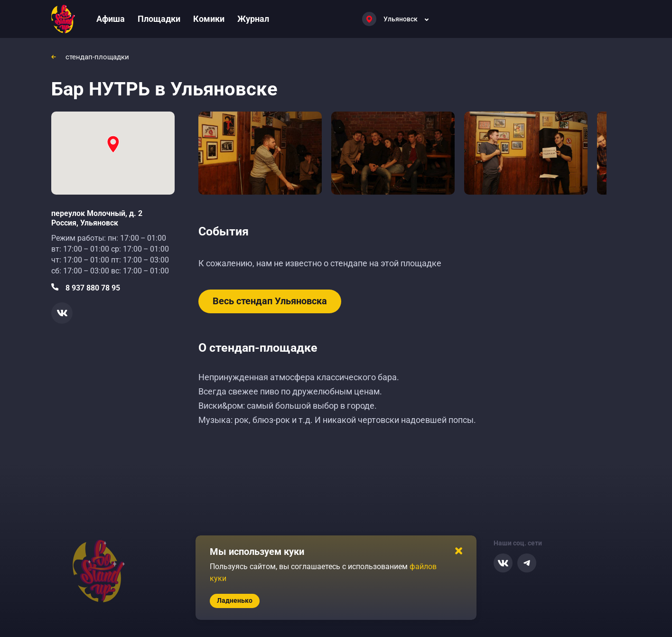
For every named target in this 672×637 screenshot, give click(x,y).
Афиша (111, 19)
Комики (209, 19)
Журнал (253, 19)
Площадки (159, 19)
